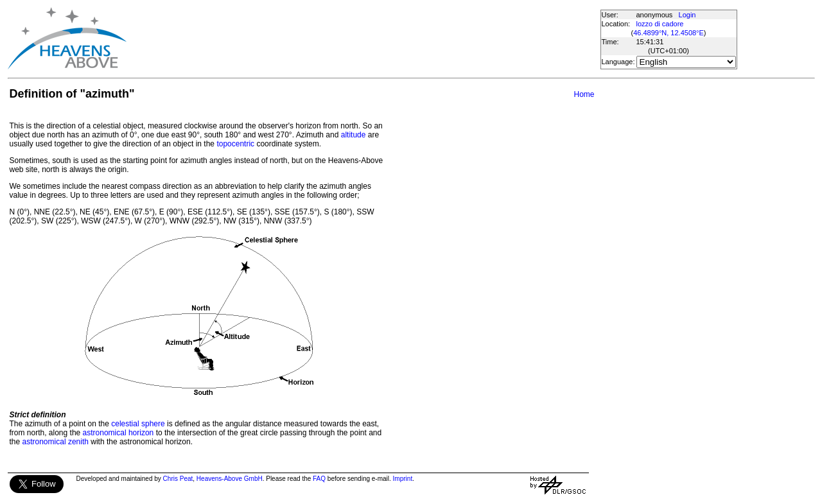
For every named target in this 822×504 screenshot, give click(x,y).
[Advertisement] (363, 39)
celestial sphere (138, 424)
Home (584, 94)
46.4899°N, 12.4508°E (669, 33)
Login (687, 15)
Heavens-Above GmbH (230, 479)
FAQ (319, 479)
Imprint (403, 479)
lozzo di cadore (660, 24)
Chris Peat (178, 479)
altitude (354, 135)
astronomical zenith (56, 442)
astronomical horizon (118, 433)
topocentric (235, 144)
